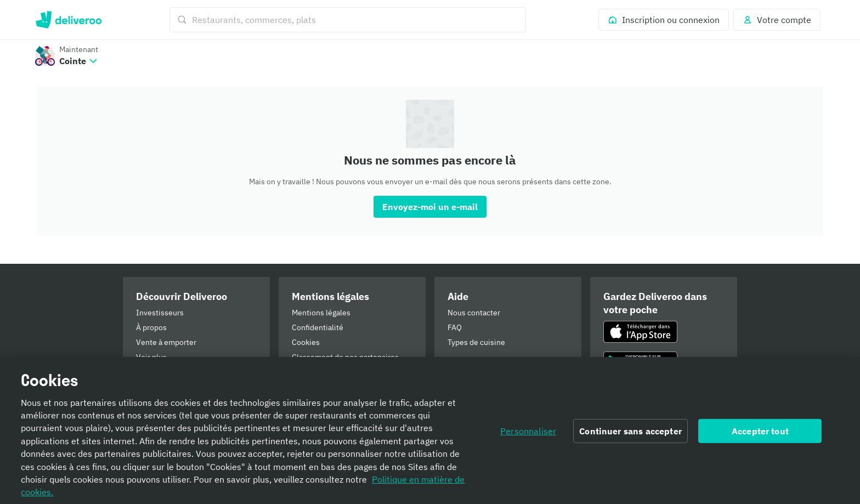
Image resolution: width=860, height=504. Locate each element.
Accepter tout (760, 434)
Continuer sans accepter (630, 434)
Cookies (306, 342)
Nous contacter (474, 313)
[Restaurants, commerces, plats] (348, 20)
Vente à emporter (166, 342)
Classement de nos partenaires (345, 357)
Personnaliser (528, 434)
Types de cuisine (476, 342)
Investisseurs (160, 313)
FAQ (455, 327)
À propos (151, 327)
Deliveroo (68, 20)
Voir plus (151, 357)
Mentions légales (321, 313)
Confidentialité (318, 327)
